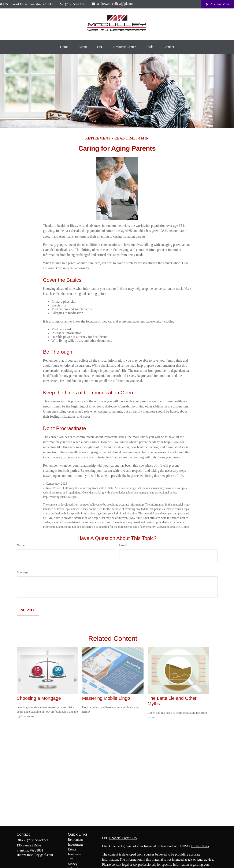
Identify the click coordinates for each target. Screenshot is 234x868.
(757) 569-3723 (73, 4)
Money (73, 864)
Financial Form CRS (123, 838)
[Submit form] (28, 610)
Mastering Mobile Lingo (106, 698)
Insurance (74, 854)
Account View (218, 4)
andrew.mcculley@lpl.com (113, 4)
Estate (72, 849)
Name (21, 545)
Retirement (75, 840)
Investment (75, 844)
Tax (70, 859)
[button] (64, 47)
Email (123, 545)
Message (23, 572)
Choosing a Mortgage (39, 698)
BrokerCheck (200, 846)
